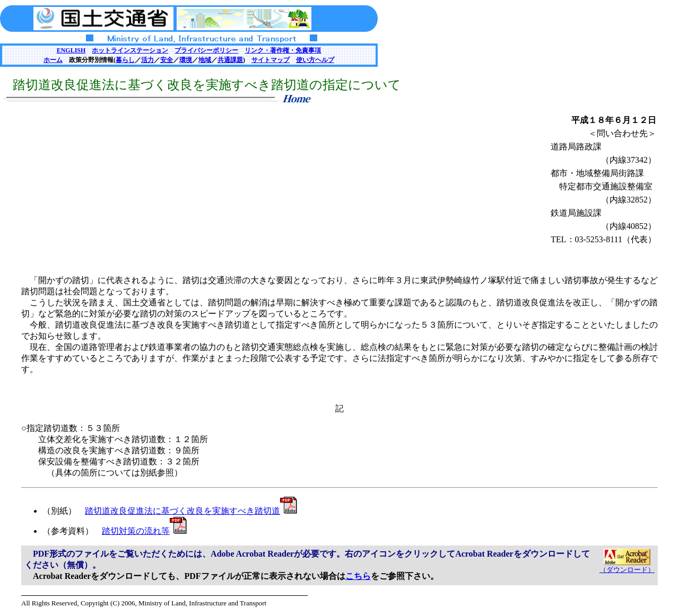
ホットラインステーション (130, 50)
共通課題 (230, 60)
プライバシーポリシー (206, 50)
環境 (186, 60)
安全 (167, 60)
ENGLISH (71, 50)
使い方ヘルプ (315, 60)
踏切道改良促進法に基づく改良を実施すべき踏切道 (191, 511)
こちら (358, 576)
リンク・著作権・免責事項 (283, 50)
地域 (205, 60)
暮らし (125, 60)
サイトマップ (271, 60)
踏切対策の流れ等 (144, 531)
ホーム (53, 60)
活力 (147, 60)
